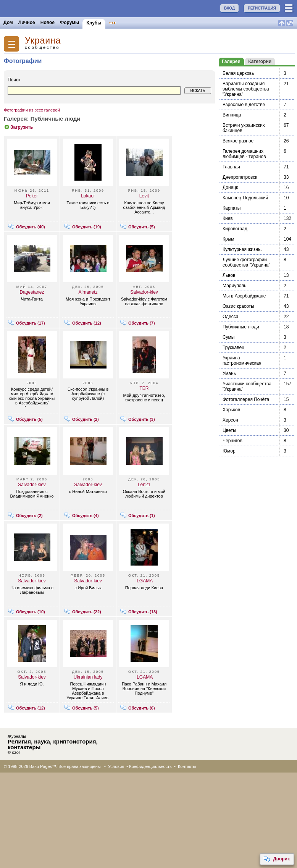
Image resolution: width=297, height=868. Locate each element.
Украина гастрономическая (242, 360)
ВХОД (229, 8)
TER (144, 388)
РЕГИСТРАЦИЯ (262, 8)
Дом (8, 23)
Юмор (229, 451)
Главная (231, 167)
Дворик (277, 859)
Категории (260, 61)
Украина (43, 41)
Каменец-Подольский (245, 198)
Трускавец (233, 348)
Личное (27, 23)
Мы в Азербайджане (244, 296)
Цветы (229, 430)
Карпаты (232, 208)
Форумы (69, 23)
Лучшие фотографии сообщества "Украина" (246, 262)
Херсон (230, 420)
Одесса (230, 317)
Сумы (228, 337)
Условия (116, 766)
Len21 (144, 485)
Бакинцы (181, 23)
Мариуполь (234, 286)
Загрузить (18, 127)
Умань (229, 373)
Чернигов (232, 441)
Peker (32, 196)
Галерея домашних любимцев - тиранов (244, 154)
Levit (144, 196)
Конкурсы (154, 23)
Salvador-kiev (144, 292)
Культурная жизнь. (242, 249)
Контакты (187, 766)
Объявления (123, 23)
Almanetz (88, 292)
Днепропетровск (240, 177)
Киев (228, 218)
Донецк (230, 188)
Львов (229, 275)
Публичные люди (241, 327)
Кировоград (235, 229)
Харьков (231, 410)
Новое (48, 23)
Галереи (231, 61)
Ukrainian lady (88, 677)
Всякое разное (238, 141)
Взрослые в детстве (244, 105)
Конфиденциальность (150, 766)
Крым (228, 239)
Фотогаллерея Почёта (246, 399)
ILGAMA (144, 581)
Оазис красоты (238, 306)
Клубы (94, 23)
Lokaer (88, 196)
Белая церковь (238, 73)
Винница (232, 115)
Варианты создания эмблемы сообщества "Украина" (246, 89)
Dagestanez (32, 292)
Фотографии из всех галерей (32, 110)
